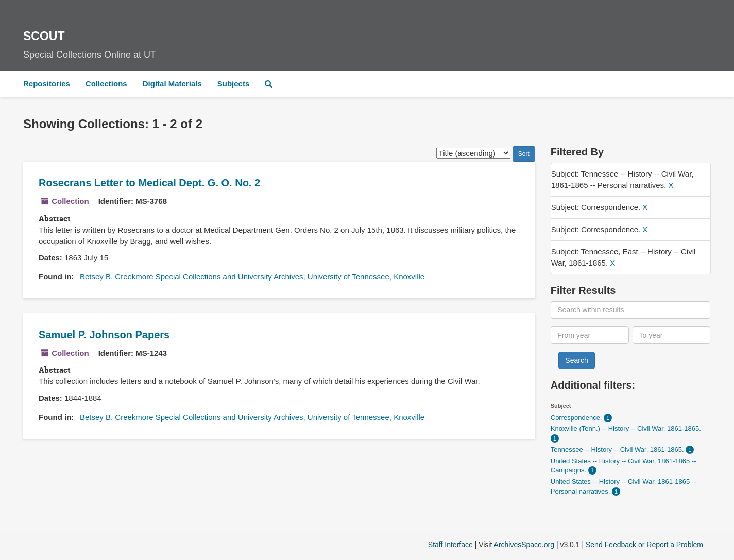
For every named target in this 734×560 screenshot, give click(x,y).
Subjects (234, 84)
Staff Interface (450, 545)
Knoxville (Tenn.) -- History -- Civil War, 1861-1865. (626, 428)
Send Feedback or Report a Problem (644, 545)
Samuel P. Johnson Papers (104, 335)
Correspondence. (577, 418)
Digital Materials (172, 84)
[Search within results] (630, 310)
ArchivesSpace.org (524, 545)
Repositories (47, 84)
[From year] (590, 335)
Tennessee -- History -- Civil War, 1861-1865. (618, 450)
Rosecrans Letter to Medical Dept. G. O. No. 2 (149, 183)
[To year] (672, 335)
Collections (106, 84)
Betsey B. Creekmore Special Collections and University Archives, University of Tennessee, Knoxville (252, 277)
